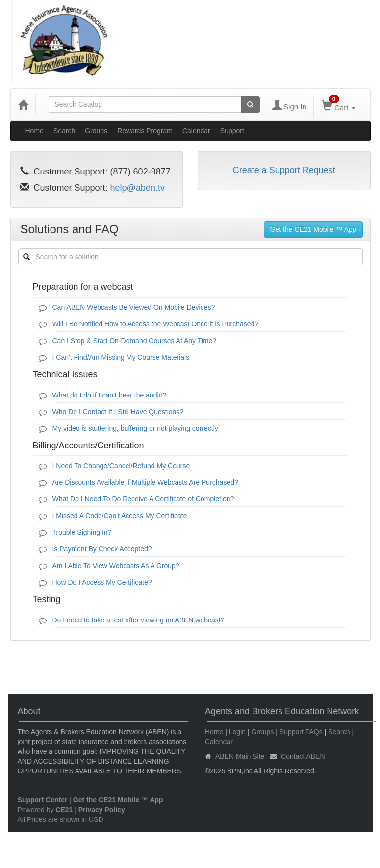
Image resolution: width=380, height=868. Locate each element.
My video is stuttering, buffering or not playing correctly (135, 428)
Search (64, 131)
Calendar (196, 131)
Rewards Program (145, 131)
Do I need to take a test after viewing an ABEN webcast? (139, 620)
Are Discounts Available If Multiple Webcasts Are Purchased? (145, 482)
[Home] (23, 104)
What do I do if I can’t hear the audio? (110, 395)
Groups (96, 131)
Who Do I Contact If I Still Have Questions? (118, 412)
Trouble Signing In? (82, 532)
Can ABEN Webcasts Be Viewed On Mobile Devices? (134, 307)
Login (237, 732)
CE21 (64, 810)
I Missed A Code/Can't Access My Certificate (120, 516)
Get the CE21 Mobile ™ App (313, 229)
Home (35, 131)
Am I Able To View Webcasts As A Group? (116, 566)
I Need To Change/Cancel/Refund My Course (121, 466)
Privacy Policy (102, 810)
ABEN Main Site (240, 756)
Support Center (43, 800)
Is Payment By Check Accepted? (102, 549)
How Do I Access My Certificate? (102, 582)
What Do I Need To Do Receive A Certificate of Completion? (143, 499)
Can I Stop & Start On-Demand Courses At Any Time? (135, 341)
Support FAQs (301, 732)
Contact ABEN (303, 756)
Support (232, 131)
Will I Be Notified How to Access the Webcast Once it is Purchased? (156, 324)
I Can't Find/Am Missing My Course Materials (121, 357)
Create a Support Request (284, 170)
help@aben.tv (138, 188)
